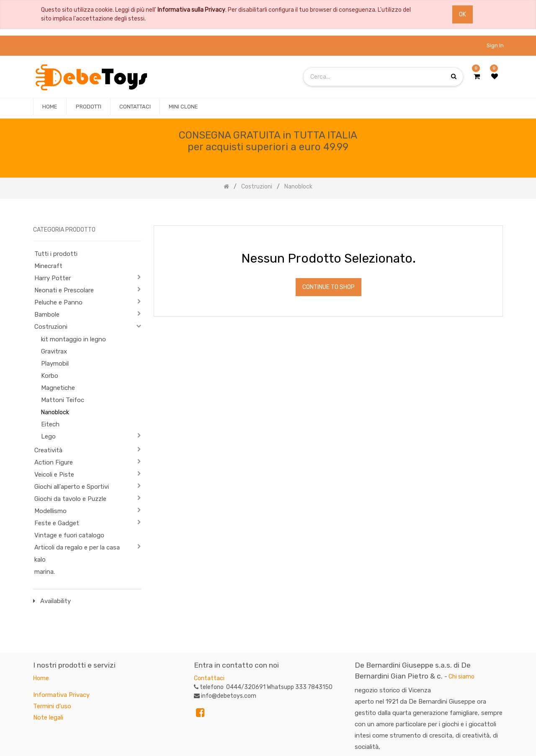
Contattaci (209, 678)
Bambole (47, 315)
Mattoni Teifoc (63, 400)
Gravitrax (54, 351)
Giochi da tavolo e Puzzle (70, 499)
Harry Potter (53, 278)
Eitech (50, 424)
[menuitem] (50, 107)
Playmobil (55, 364)
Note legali (48, 717)
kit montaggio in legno (73, 339)
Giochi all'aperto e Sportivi (72, 487)
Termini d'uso (52, 706)
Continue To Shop (329, 287)
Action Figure (54, 462)
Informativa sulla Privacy (191, 10)
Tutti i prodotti (56, 254)
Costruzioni (51, 327)
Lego (48, 436)
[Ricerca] (496, 213)
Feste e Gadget (57, 523)
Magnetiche (58, 388)
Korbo (50, 376)
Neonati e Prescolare (64, 290)
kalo (40, 560)
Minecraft (48, 266)
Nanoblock (55, 412)
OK (463, 14)
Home (41, 678)
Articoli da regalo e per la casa (77, 547)
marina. (45, 572)
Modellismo (50, 511)
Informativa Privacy (61, 695)
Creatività (48, 450)
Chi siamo (461, 677)
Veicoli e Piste (54, 475)
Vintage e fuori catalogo (69, 535)
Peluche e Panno (58, 302)
